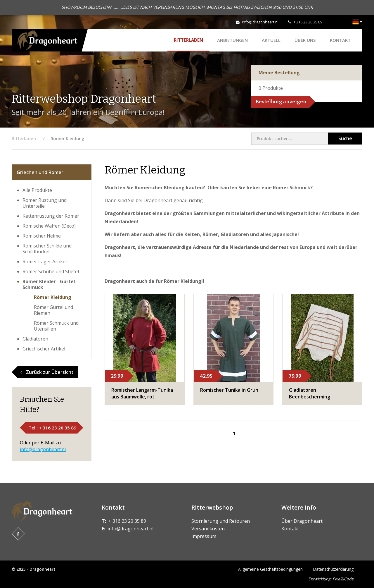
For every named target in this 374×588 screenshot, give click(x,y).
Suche (345, 138)
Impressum (204, 536)
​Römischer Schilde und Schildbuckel (47, 249)
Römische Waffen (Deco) (49, 226)
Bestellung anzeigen (281, 102)
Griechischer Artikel (44, 349)
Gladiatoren (35, 339)
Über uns (305, 40)
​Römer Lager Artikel (45, 262)
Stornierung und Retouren (221, 521)
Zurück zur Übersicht (47, 372)
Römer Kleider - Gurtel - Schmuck (50, 284)
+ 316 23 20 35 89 (308, 22)
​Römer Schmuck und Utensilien (56, 326)
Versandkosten (208, 529)
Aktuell (271, 40)
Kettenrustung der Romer (51, 216)
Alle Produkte (37, 190)
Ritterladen (188, 40)
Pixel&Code (343, 579)
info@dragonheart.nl (260, 22)
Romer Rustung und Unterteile (45, 203)
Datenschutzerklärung (333, 569)
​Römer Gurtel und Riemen (53, 310)
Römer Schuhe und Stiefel (51, 271)
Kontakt (340, 40)
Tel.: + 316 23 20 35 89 (52, 428)
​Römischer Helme (42, 236)
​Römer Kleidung (53, 297)
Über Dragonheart (302, 521)
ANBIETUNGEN (232, 40)
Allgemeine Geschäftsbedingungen (270, 569)
